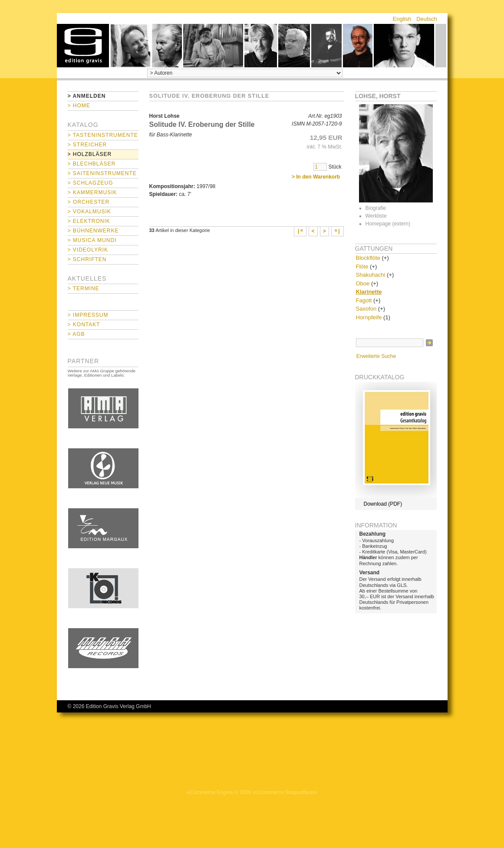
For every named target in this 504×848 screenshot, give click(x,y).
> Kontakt (84, 325)
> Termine (84, 288)
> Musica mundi (92, 240)
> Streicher (87, 145)
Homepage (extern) (388, 224)
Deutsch (427, 19)
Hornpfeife (369, 317)
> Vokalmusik (89, 212)
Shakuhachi (371, 275)
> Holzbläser (90, 154)
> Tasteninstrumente (103, 135)
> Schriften (87, 259)
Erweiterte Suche (376, 356)
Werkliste (376, 216)
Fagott (364, 300)
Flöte (362, 267)
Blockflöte (368, 258)
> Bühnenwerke (93, 231)
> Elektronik (89, 221)
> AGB (76, 334)
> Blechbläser (92, 164)
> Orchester (89, 202)
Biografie (376, 208)
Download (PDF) (383, 504)
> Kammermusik (92, 192)
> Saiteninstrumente (102, 173)
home (83, 46)
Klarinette (369, 292)
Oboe (363, 283)
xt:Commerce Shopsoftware (285, 792)
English (402, 19)
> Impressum (88, 315)
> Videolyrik (88, 250)
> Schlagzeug (91, 183)
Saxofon (366, 309)
